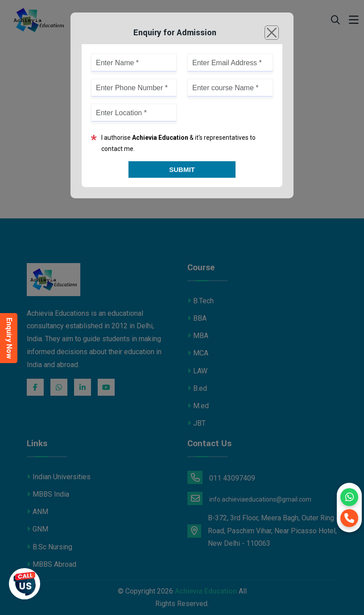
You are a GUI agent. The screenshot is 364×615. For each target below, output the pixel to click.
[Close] (272, 33)
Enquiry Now (9, 338)
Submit (182, 169)
